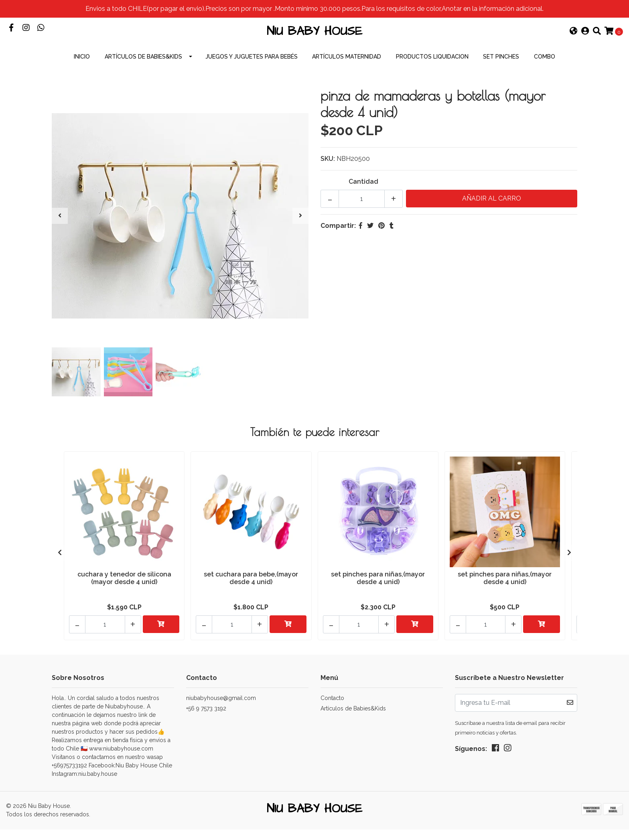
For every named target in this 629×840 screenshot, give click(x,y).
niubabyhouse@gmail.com (221, 706)
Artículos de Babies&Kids (143, 72)
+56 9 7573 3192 (206, 716)
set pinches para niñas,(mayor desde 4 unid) (378, 592)
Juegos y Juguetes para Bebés (252, 72)
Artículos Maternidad (347, 72)
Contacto (332, 706)
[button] (574, 39)
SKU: (328, 174)
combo (545, 72)
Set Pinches (501, 72)
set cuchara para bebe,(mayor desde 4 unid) (251, 592)
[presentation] (60, 231)
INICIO (82, 72)
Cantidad (363, 197)
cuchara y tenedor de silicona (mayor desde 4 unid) (124, 592)
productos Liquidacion (432, 72)
